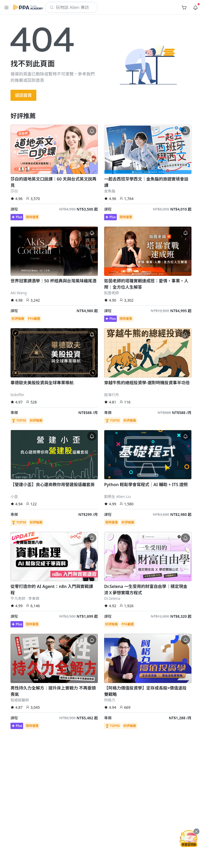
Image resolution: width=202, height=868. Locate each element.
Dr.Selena (112, 598)
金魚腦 (110, 191)
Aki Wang (19, 293)
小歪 (14, 497)
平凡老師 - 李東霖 (25, 598)
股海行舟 (112, 395)
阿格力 (110, 700)
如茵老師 (112, 293)
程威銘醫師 (20, 700)
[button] (7, 7)
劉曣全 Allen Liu (118, 497)
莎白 (14, 191)
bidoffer (17, 395)
